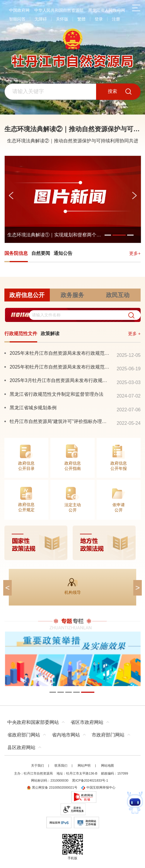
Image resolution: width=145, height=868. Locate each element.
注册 (116, 19)
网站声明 (84, 765)
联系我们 (61, 765)
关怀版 (62, 19)
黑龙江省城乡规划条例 (33, 407)
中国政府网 (19, 10)
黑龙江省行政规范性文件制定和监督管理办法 (57, 394)
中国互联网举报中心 (98, 787)
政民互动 (118, 295)
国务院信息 (16, 253)
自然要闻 (41, 253)
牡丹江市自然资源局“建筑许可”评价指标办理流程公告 (60, 421)
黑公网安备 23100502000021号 (52, 787)
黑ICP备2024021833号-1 (90, 780)
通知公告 (63, 253)
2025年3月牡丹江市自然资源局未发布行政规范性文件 (60, 380)
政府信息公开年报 (119, 466)
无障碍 (41, 19)
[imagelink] (72, 543)
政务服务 (72, 295)
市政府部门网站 (108, 735)
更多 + (134, 334)
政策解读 (50, 334)
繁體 (81, 19)
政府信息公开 (27, 295)
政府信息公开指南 (73, 466)
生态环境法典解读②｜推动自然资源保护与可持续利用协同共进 (73, 141)
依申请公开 (119, 507)
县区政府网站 (21, 747)
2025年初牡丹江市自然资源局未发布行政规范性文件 (60, 367)
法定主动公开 (73, 507)
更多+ (135, 253)
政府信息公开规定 (26, 507)
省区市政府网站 (87, 722)
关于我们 (37, 765)
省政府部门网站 (24, 735)
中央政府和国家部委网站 (33, 722)
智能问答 (17, 19)
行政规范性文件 (21, 334)
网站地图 (108, 765)
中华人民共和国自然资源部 (59, 10)
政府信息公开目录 (26, 466)
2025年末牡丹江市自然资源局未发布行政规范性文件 (60, 353)
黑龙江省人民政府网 (107, 10)
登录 (99, 19)
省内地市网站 (66, 735)
